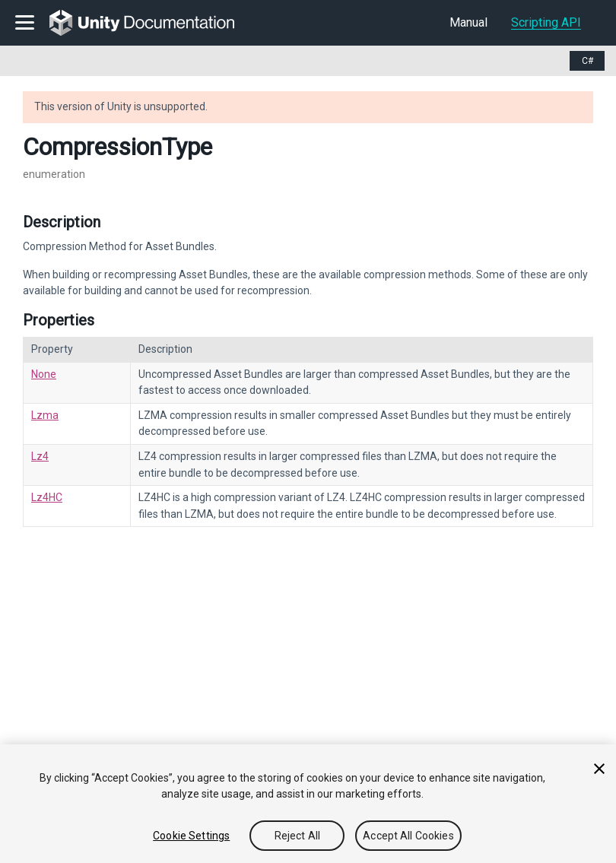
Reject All (297, 836)
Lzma (45, 415)
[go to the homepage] (152, 23)
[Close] (599, 769)
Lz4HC (47, 497)
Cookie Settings (191, 836)
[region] (308, 804)
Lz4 (40, 456)
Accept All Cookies (408, 836)
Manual (468, 22)
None (44, 374)
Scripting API (546, 22)
